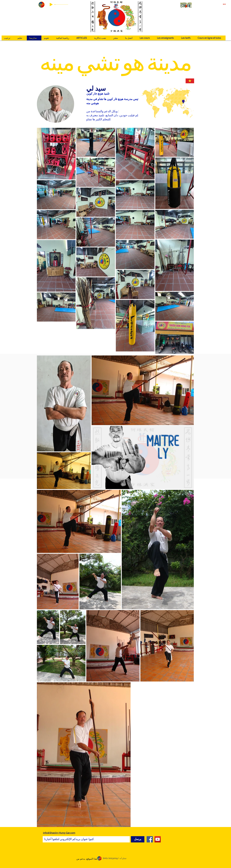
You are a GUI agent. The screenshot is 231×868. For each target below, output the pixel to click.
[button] (64, 38)
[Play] (51, 5)
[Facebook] (150, 839)
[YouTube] (158, 839)
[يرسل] (138, 839)
